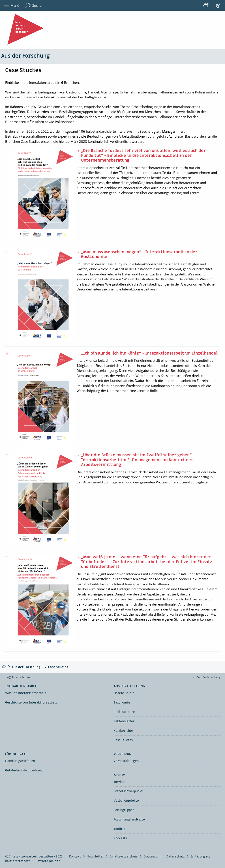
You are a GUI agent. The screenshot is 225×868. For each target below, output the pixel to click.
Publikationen (124, 712)
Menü (12, 5)
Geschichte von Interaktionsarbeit (31, 702)
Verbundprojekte (126, 801)
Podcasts (120, 838)
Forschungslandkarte (129, 819)
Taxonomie (122, 702)
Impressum (152, 856)
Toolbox (119, 829)
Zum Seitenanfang (208, 677)
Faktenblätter (124, 721)
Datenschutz (176, 856)
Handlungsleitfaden (20, 761)
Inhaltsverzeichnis (124, 856)
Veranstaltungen (126, 761)
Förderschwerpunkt (128, 791)
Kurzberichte (123, 731)
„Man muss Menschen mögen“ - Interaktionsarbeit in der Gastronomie (139, 254)
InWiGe (119, 782)
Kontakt (75, 856)
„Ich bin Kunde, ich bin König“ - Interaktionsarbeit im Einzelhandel (149, 353)
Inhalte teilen (21, 677)
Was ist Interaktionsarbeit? (26, 693)
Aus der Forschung (25, 56)
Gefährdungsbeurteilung (23, 770)
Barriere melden (48, 861)
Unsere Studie (124, 693)
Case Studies (58, 667)
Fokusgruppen (124, 810)
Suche (33, 5)
